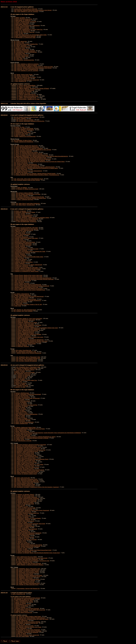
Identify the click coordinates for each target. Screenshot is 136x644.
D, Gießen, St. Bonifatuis (20, 412)
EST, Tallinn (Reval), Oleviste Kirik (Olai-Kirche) (26, 146)
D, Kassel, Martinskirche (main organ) (25, 320)
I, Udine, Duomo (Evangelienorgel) (22, 281)
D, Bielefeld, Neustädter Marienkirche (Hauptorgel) (29, 533)
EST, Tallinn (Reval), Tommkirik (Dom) (25, 205)
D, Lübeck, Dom (18, 382)
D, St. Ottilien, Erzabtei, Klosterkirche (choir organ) (29, 342)
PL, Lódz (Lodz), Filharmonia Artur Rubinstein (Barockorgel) (29, 297)
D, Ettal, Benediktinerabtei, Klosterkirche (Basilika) (29, 334)
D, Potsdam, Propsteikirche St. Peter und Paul (26, 405)
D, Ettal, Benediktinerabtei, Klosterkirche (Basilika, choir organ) (32, 341)
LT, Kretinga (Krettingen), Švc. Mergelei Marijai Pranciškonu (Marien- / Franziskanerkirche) (37, 175)
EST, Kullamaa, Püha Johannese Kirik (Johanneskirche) (28, 171)
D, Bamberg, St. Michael (22, 386)
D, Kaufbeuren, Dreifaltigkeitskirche (23, 216)
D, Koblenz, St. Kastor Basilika (22, 23)
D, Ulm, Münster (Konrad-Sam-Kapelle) (26, 344)
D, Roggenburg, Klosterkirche (23, 512)
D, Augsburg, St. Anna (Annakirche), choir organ (26, 267)
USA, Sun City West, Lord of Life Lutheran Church (27, 467)
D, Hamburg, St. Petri (21, 378)
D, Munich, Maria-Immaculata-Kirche (28, 96)
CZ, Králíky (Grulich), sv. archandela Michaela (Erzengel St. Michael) (31, 438)
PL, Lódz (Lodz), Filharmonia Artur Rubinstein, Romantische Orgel (33, 561)
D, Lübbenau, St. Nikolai (20, 232)
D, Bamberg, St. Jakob (20, 387)
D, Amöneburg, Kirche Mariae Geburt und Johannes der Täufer (30, 251)
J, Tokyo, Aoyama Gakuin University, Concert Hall (26, 80)
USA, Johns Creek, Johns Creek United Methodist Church (29, 179)
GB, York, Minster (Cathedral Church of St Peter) (26, 117)
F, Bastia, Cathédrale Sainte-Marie (22, 295)
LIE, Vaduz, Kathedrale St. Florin (24, 562)
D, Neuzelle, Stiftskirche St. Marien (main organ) (26, 238)
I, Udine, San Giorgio (19, 282)
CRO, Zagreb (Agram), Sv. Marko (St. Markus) (26, 65)
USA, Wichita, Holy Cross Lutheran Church (25, 458)
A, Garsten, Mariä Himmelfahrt (22, 431)
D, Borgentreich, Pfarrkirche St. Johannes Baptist (28, 518)
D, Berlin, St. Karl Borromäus (21, 396)
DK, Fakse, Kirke (18, 59)
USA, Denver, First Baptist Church (25, 574)
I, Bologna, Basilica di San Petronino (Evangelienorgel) (27, 285)
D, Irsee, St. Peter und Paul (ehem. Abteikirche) (26, 219)
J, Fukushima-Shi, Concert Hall (22, 79)
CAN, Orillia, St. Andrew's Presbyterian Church (28, 579)
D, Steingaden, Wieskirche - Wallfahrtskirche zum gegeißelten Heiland (32, 218)
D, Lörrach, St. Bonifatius (20, 402)
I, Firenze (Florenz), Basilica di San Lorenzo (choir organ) (28, 277)
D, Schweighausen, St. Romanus (22, 132)
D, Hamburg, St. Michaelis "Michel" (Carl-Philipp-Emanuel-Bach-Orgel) (34, 550)
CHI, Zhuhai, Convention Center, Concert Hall (27, 635)
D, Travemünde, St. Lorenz (21, 413)
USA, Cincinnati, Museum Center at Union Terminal (27, 180)
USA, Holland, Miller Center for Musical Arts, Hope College (29, 465)
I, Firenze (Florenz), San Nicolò (22, 283)
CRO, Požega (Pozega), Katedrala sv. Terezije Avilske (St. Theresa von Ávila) (33, 67)
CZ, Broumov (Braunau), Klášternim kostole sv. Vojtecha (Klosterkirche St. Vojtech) (35, 437)
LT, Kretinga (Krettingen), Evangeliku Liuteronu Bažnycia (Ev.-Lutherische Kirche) (34, 167)
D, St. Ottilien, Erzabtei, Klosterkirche (23, 215)
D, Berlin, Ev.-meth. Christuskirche (25, 547)
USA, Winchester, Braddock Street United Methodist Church (29, 470)
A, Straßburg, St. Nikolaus (20, 131)
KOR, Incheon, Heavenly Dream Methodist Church (27, 482)
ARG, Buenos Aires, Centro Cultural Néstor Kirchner (27, 598)
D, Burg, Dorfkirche (19, 236)
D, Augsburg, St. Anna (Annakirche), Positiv (25, 270)
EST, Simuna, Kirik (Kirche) (21, 163)
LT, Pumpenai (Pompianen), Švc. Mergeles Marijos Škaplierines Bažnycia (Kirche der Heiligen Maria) (39, 162)
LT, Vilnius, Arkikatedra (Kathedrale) (23, 151)
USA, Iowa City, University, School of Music (25, 77)
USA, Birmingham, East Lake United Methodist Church (28, 447)
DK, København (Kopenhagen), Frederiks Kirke (26, 44)
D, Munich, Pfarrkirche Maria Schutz (23, 19)
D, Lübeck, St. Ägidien (20, 384)
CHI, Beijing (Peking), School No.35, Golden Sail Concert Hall (29, 610)
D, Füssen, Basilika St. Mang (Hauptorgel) (27, 529)
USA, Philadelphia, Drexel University (25, 582)
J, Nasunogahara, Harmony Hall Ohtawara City (28, 589)
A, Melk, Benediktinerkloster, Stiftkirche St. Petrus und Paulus (29, 429)
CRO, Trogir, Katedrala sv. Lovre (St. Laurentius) (26, 12)
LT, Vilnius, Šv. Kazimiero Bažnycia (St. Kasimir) (26, 152)
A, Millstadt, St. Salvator (20, 603)
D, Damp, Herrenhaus (20, 421)
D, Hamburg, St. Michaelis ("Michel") (25, 370)
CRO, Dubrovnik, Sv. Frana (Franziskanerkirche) (26, 69)
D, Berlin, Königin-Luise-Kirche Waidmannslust (26, 414)
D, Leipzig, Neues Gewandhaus (26, 85)
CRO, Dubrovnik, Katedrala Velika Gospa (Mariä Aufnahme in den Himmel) (33, 10)
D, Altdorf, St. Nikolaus (20, 135)
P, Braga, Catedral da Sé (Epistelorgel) (24, 142)
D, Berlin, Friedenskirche (22, 338)
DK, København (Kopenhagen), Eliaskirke (24, 51)
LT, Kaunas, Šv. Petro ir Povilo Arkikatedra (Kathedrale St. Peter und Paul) (33, 150)
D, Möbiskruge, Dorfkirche (20, 259)
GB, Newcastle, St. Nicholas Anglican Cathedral (28, 622)
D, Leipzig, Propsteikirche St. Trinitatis (24, 602)
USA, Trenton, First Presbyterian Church (24, 454)
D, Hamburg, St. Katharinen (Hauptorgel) (26, 501)
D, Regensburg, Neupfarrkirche (24, 525)
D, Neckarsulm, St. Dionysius (23, 336)
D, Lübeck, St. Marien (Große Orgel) (25, 496)
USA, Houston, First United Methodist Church (25, 446)
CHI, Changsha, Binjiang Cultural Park (24, 483)
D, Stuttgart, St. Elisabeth (24, 91)
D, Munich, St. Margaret (20, 211)
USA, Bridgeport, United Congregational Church (26, 451)
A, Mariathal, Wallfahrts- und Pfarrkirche (24, 130)
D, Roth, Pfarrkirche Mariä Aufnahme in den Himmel (29, 545)
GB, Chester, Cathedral (20, 118)
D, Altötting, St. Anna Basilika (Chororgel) (26, 540)
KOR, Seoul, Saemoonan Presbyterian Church (26, 479)
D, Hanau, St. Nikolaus (20, 607)
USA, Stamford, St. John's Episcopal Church (25, 310)
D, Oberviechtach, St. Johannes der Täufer (25, 37)
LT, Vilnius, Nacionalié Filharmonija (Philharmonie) (27, 147)
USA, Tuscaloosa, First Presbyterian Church (25, 455)
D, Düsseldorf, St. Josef (22, 506)
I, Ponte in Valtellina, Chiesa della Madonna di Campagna (28, 289)
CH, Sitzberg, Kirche (19, 439)
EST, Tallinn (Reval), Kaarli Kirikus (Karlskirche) (28, 204)
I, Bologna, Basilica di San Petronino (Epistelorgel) (29, 353)
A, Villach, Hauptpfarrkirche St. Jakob (23, 601)
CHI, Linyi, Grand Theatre (22, 636)
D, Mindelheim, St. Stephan (21, 406)
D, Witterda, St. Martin (20, 416)
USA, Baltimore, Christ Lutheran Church (24, 453)
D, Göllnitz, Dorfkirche (21, 345)
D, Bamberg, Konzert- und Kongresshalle (24, 372)
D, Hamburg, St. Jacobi (22, 376)
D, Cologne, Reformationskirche (26, 95)
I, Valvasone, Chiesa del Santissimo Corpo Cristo (26, 287)
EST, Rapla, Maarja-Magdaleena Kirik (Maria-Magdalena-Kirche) (30, 158)
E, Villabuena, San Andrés (20, 302)
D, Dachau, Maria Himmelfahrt (22, 27)
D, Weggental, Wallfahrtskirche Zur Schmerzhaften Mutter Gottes (30, 35)
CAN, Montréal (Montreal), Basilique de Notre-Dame (29, 575)
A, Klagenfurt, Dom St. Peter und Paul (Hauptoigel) (29, 631)
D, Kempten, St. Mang (20, 214)
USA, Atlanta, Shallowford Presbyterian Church (26, 472)
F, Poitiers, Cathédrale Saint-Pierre (25, 200)
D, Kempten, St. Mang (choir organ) (23, 245)
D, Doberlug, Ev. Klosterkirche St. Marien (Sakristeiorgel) (28, 265)
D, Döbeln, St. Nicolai (19, 18)
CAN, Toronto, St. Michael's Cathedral (25, 581)
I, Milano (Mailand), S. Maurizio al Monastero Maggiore (30, 565)
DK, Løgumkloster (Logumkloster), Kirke (26, 352)
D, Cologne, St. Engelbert (22, 528)
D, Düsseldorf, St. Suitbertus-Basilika (25, 526)
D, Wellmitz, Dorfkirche (19, 254)
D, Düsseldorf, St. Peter (22, 514)
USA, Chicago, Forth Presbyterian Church (26, 360)
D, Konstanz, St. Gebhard (20, 404)
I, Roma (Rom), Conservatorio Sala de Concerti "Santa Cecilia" (32, 558)
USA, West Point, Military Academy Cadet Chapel (28, 616)
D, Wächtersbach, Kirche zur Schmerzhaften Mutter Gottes (28, 257)
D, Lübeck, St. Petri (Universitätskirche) (24, 422)
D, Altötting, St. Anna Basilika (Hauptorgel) (27, 497)
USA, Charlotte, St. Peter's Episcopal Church (27, 585)
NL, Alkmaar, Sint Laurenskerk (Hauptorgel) (27, 559)
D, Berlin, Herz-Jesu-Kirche (23, 544)
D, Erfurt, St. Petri (18, 33)
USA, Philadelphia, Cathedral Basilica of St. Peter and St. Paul (30, 450)
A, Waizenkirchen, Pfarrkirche (21, 55)
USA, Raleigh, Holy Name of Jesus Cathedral (25, 462)
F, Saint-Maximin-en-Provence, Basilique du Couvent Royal (31, 198)
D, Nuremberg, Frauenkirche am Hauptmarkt (27, 632)
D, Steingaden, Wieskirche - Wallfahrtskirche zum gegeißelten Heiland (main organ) (37, 328)
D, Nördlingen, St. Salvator (21, 418)
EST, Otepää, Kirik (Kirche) (21, 172)
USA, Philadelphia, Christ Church (22, 374)
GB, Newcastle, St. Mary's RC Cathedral (24, 599)
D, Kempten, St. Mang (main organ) (25, 324)
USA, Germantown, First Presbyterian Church (27, 573)
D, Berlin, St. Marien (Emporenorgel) (23, 612)
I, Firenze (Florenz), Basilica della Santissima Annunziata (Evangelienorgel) (33, 278)
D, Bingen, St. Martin (19, 400)
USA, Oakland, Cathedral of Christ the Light (27, 623)
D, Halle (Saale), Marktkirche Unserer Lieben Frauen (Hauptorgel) (32, 510)
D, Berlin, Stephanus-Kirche (23, 532)
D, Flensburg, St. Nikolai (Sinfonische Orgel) (27, 189)
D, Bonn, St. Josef (21, 505)
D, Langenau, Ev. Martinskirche (22, 31)
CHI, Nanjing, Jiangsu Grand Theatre (23, 75)
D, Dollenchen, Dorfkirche (22, 346)
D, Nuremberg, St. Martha (22, 538)
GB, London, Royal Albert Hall (23, 350)
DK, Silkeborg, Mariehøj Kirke (21, 49)
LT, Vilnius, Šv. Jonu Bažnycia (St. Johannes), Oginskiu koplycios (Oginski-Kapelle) (35, 174)
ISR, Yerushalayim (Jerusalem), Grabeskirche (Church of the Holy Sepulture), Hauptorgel (36, 487)
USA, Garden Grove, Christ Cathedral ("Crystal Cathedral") (31, 618)
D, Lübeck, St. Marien (19, 371)
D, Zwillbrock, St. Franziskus (21, 611)
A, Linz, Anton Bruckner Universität (23, 441)
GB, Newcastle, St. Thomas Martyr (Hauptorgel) (28, 630)
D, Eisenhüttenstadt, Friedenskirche (23, 244)
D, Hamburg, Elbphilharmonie (26, 90)
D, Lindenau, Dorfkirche (20, 261)
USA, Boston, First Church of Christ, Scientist (27, 571)
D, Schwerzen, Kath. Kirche (21, 134)
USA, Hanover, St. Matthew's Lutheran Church (26, 368)
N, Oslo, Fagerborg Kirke (20, 430)
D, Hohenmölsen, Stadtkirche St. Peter (28, 99)
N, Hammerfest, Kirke (19, 53)
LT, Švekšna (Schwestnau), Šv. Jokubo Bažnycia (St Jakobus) (30, 160)
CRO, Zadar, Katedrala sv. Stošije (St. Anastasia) (26, 64)
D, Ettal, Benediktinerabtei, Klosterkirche (26, 222)
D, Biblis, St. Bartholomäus (23, 536)
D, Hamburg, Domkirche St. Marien (25, 502)
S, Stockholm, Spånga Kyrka (21, 56)
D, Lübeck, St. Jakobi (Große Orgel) (25, 504)
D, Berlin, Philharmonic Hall (18, 594)
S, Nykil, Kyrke (17, 306)
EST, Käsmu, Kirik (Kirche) (21, 170)
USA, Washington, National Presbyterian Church (28, 577)
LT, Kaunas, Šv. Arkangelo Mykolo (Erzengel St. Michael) (28, 154)
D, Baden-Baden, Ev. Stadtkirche (22, 20)
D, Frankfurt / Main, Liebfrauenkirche (25, 521)
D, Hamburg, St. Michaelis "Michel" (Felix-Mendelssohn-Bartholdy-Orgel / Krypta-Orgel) (38, 553)
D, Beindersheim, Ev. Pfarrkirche (22, 253)
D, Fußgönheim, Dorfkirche (20, 250)
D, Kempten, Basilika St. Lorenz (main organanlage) (29, 319)
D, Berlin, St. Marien (21, 634)
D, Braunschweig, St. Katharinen (24, 509)
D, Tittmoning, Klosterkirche (21, 247)
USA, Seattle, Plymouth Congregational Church (28, 583)
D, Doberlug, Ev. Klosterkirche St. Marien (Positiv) (26, 271)
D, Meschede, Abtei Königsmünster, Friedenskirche (27, 26)
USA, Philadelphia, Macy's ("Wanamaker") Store (28, 357)
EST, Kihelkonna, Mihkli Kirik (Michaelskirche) (25, 164)
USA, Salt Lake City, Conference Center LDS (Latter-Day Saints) (32, 619)
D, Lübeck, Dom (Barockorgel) (24, 551)
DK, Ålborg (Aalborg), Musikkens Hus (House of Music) (33, 88)
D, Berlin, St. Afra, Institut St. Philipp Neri (24, 32)
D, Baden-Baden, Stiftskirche (21, 24)
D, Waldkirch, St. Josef (24, 93)
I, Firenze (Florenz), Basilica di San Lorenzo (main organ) (28, 275)
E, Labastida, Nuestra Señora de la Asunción (25, 299)
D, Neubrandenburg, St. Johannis (22, 605)
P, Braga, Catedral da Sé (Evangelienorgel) (25, 136)
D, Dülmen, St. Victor (19, 127)
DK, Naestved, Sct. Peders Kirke (22, 435)
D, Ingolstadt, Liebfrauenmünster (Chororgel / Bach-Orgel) (31, 524)
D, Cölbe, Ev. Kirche (19, 258)
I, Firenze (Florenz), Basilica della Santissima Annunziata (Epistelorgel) (31, 286)
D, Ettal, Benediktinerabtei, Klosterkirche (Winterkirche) (30, 340)
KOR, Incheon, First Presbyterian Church (24, 486)
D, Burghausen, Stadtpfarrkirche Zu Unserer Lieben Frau (28, 30)
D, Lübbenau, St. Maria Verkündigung (23, 262)
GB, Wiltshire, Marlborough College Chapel (25, 427)
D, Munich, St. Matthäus (24, 87)
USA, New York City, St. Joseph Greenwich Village (27, 471)
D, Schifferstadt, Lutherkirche (21, 266)
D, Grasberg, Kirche (21, 541)
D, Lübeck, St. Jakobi (19, 379)
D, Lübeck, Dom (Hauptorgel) (23, 516)
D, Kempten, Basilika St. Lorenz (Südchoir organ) (26, 249)
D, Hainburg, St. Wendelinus (21, 606)
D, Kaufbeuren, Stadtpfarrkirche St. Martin (25, 212)
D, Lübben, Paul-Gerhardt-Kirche (27, 98)
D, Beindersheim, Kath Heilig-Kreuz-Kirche (24, 242)
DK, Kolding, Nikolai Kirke (20, 41)
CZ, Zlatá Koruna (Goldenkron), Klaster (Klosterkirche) (27, 300)
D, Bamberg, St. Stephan (20, 383)
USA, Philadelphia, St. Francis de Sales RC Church (27, 449)
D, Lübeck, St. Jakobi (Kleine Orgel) (25, 537)
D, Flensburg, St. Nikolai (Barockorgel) (24, 128)
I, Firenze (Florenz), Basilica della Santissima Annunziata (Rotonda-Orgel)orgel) (34, 279)
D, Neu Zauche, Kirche (19, 233)
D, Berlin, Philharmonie (22, 620)
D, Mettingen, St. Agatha (20, 409)
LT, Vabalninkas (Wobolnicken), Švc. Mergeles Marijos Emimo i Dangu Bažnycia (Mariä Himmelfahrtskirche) (41, 156)
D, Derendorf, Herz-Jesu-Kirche (22, 397)
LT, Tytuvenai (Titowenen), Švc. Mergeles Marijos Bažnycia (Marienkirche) (33, 159)
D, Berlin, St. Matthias (21, 188)
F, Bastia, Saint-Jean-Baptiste (21, 298)
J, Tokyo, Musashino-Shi (20, 81)
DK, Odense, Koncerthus (20, 45)
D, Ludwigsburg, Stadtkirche (23, 520)
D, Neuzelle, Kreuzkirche (20, 241)
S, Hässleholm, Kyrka (19, 48)
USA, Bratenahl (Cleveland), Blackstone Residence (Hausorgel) (30, 445)
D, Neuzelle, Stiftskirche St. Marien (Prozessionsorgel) (27, 269)
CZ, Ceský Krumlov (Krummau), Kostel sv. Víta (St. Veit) (28, 304)
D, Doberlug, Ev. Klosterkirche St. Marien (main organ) (30, 337)
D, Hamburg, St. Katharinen (23, 375)
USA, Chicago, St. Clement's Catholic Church (25, 474)
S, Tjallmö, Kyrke (18, 303)
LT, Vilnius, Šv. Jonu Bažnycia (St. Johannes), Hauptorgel (28, 148)
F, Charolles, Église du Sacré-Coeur (23, 434)
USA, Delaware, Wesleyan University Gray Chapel (29, 627)
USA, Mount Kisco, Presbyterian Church (24, 466)
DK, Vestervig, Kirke (19, 43)
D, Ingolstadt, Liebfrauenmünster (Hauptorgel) (27, 498)
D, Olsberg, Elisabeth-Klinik (21, 423)
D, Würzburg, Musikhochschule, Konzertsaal (25, 22)
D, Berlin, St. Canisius (20, 417)
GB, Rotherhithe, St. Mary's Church (23, 140)
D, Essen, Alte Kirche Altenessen (22, 419)
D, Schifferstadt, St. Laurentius (22, 28)
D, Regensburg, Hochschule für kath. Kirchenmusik (27, 398)
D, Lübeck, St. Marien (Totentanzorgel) (26, 508)
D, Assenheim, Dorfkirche (20, 255)
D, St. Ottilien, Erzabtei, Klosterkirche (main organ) (29, 325)
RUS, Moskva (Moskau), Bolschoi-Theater (25, 484)
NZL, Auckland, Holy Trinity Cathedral (23, 311)
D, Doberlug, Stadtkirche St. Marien (25, 333)
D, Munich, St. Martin (19, 410)
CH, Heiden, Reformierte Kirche (22, 47)
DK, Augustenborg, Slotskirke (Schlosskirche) (25, 52)
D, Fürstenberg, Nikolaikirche (21, 237)
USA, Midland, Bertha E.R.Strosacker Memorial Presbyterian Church (31, 459)
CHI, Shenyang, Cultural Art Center (25, 626)
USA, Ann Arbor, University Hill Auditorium (26, 361)
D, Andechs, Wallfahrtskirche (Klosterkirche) (25, 220)
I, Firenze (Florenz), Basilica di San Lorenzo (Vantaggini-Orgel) (29, 290)
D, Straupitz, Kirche (19, 240)
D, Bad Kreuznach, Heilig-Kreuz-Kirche (23, 230)
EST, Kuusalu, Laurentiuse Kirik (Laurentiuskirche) (27, 166)
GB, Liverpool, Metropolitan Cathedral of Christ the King (30, 121)
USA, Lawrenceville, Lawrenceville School (25, 461)
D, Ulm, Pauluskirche (21, 628)
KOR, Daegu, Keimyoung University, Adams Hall (26, 480)
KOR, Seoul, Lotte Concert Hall (22, 478)
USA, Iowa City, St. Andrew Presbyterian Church (26, 457)
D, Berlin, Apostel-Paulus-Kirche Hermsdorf (25, 36)
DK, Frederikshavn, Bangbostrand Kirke (24, 60)
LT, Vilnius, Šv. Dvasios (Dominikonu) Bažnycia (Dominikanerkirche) (31, 155)
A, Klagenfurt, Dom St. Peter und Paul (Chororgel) (29, 563)
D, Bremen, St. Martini (20, 408)
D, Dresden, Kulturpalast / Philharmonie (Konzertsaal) (27, 394)
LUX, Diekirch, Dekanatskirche (21, 294)
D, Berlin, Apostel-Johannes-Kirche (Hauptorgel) (28, 546)
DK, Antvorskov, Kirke (19, 57)
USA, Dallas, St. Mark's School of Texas (24, 463)
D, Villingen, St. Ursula (22, 542)
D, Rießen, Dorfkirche (19, 263)
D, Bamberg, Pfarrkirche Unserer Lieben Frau (25, 380)
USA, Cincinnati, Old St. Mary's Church (24, 469)
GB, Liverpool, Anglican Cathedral (25, 120)
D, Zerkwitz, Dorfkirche (19, 246)
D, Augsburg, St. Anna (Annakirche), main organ (26, 228)
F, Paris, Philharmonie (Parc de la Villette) (26, 557)
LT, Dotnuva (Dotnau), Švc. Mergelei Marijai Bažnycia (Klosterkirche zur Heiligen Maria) (36, 168)
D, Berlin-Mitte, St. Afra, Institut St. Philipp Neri (26, 9)
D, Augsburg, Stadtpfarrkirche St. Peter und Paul (26, 229)
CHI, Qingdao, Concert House (21, 76)
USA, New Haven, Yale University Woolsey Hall (28, 358)
